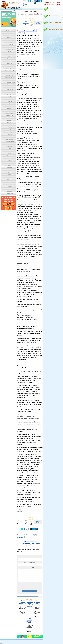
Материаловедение (10, 113)
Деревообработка (10, 68)
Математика (10, 108)
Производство (10, 144)
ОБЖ (10, 130)
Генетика (10, 56)
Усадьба (10, 172)
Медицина (10, 118)
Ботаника (10, 52)
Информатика (10, 80)
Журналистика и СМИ (10, 71)
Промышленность (10, 146)
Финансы (10, 182)
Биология (10, 47)
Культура (10, 97)
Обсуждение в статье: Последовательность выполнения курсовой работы (30, 543)
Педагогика (10, 134)
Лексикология (10, 99)
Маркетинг (10, 106)
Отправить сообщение (30, 591)
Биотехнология (10, 49)
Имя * (30, 557)
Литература (10, 101)
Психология (10, 149)
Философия (10, 179)
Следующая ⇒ (21, 33)
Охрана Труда (10, 132)
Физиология (10, 177)
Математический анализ (10, 111)
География (10, 59)
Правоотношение (10, 139)
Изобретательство (10, 75)
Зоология (10, 73)
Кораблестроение (10, 92)
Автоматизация (10, 30)
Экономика (10, 191)
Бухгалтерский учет (10, 54)
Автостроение (10, 33)
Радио (10, 151)
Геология (10, 61)
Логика (10, 104)
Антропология (10, 35)
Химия (10, 184)
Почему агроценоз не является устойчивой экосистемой (30, 603)
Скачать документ (38, 23)
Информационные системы (10, 82)
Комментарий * (30, 568)
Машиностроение (10, 116)
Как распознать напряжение (29, 620)
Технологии (10, 168)
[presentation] (30, 586)
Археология (10, 37)
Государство (10, 64)
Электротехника (10, 194)
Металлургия (10, 123)
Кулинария (10, 94)
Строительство (10, 163)
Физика (10, 175)
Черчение (10, 187)
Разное (10, 153)
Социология (10, 156)
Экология (10, 189)
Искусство (10, 85)
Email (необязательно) (30, 563)
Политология (10, 137)
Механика (10, 127)
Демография (10, 66)
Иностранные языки (10, 78)
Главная (24, 1)
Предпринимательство (10, 45)
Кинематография (10, 90)
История (10, 87)
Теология (10, 165)
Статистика (10, 161)
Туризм (10, 170)
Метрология (10, 125)
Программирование (10, 142)
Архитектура (10, 40)
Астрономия (10, 42)
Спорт (10, 158)
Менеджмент (10, 120)
